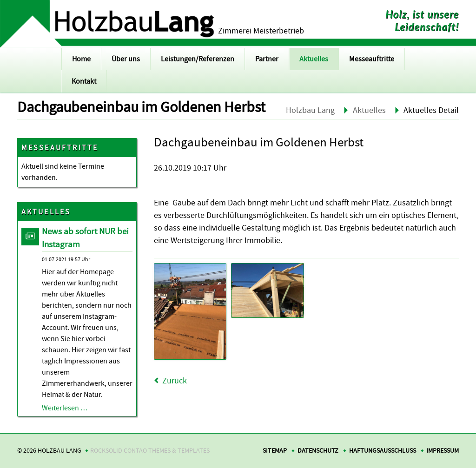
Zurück (175, 381)
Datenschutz (318, 451)
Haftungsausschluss (383, 451)
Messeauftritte (372, 59)
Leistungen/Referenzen (198, 59)
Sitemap (275, 451)
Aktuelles (314, 59)
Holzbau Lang (310, 110)
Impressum (443, 451)
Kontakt (84, 81)
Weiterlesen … (65, 408)
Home (81, 59)
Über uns (126, 59)
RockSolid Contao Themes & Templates (150, 451)
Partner (267, 59)
